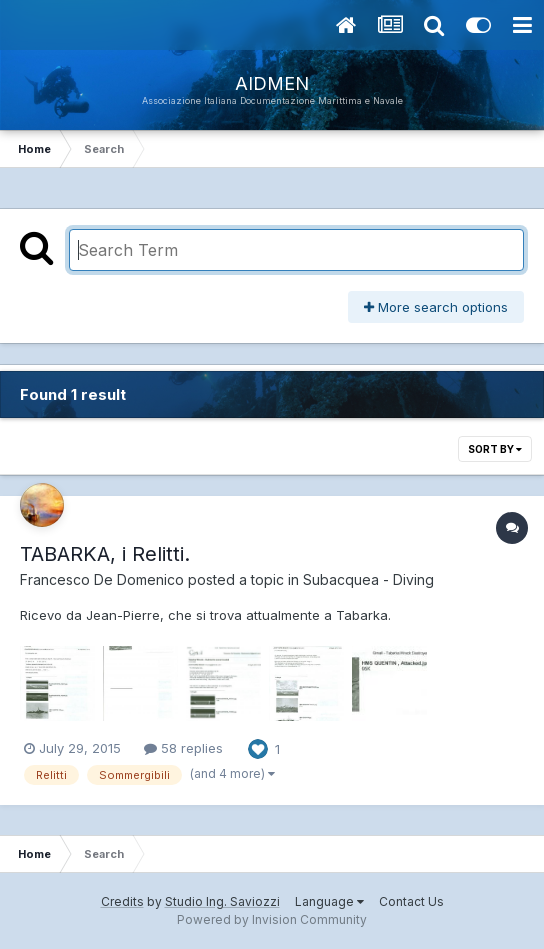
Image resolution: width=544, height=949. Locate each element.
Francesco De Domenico (102, 579)
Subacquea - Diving (368, 579)
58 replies (183, 748)
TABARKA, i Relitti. (105, 554)
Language (329, 901)
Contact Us (411, 901)
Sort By (495, 449)
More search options (436, 307)
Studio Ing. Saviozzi (222, 901)
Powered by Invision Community (272, 919)
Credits (122, 901)
